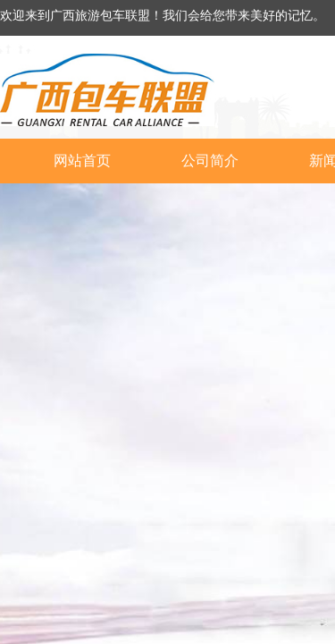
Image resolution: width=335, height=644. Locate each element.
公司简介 (210, 161)
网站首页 (82, 161)
